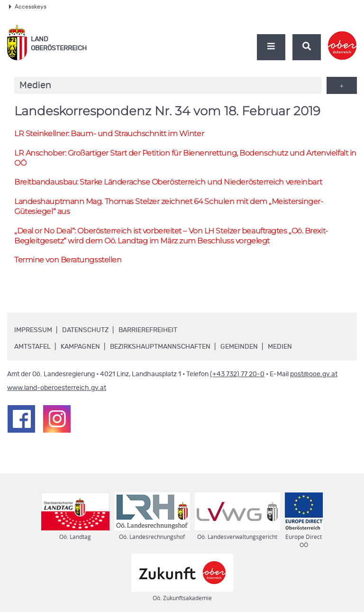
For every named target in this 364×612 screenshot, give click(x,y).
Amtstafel (32, 347)
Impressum (33, 330)
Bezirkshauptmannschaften (160, 347)
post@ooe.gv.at (314, 374)
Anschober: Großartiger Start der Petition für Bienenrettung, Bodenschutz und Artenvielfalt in (185, 158)
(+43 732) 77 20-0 (237, 374)
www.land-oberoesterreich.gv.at (57, 388)
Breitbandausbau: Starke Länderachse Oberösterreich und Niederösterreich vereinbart (168, 182)
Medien (280, 347)
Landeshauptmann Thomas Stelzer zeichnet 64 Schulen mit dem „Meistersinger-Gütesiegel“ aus (168, 206)
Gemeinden (239, 347)
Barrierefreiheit (148, 330)
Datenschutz (85, 330)
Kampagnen (80, 347)
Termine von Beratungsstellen (68, 260)
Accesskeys (28, 7)
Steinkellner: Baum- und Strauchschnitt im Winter (109, 134)
